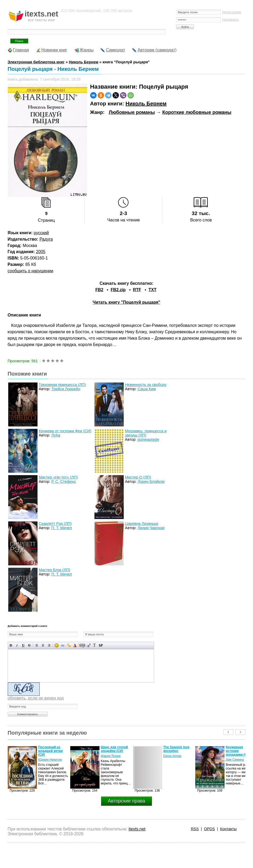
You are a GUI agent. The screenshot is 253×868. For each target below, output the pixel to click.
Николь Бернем (146, 104)
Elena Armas (172, 756)
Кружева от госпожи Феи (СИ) (65, 431)
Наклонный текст (17, 645)
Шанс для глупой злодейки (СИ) (114, 749)
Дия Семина (235, 760)
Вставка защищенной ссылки (69, 645)
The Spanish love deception (177, 749)
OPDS (210, 829)
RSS (195, 829)
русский (41, 233)
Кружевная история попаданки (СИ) (238, 751)
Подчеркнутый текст (23, 645)
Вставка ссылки (63, 645)
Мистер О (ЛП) (138, 477)
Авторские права (126, 801)
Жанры (87, 50)
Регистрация (232, 12)
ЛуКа (56, 435)
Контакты (228, 829)
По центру (43, 645)
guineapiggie (148, 439)
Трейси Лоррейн (66, 389)
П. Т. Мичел (62, 528)
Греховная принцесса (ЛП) (62, 385)
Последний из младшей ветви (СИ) (51, 751)
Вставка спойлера (101, 645)
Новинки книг (54, 50)
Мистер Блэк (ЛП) (55, 570)
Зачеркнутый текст (29, 645)
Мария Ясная (111, 756)
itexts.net (137, 829)
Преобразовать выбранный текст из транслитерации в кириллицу (95, 645)
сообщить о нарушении (31, 271)
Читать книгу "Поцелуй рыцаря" (126, 302)
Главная (21, 50)
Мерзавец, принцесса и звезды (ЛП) (146, 433)
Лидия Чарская (151, 528)
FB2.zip (118, 290)
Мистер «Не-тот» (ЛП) (58, 477)
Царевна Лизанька (142, 524)
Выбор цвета (75, 645)
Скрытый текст (82, 645)
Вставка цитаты (88, 645)
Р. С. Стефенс (64, 482)
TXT (152, 290)
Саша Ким (147, 389)
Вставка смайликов (57, 645)
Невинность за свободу (146, 385)
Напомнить (230, 20)
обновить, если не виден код (36, 698)
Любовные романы (132, 112)
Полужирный (11, 645)
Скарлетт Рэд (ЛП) (55, 524)
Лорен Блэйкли (151, 482)
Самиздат (115, 50)
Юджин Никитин (50, 760)
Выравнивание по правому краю (49, 645)
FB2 (99, 290)
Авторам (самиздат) (157, 50)
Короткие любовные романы (197, 112)
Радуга (46, 239)
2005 (41, 252)
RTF (137, 290)
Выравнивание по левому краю (37, 645)
